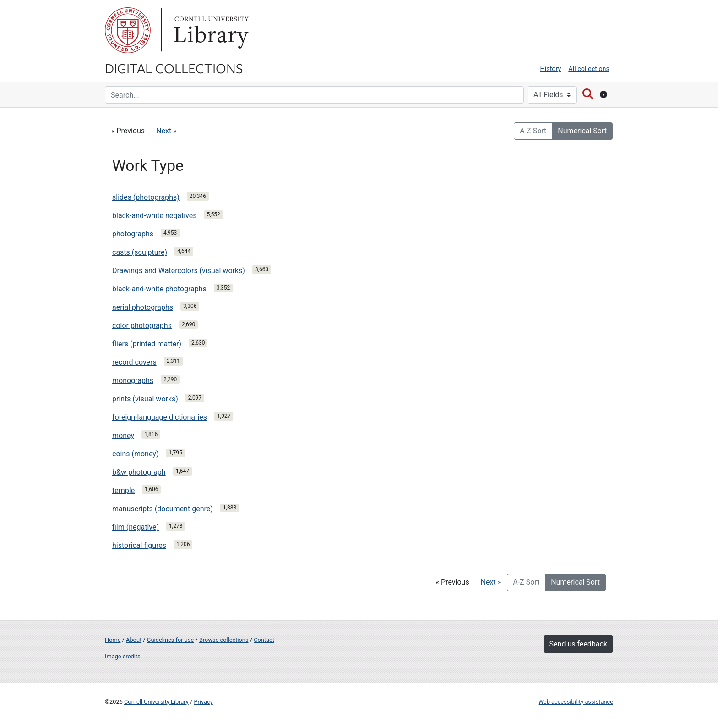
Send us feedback (578, 644)
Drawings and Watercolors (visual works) (179, 271)
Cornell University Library (156, 702)
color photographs (142, 326)
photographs (133, 234)
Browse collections (224, 640)
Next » (166, 131)
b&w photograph (139, 472)
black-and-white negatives (154, 216)
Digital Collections (174, 68)
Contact (264, 640)
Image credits (123, 656)
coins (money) (135, 454)
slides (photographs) (146, 197)
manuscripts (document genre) (163, 509)
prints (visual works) (145, 399)
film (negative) (136, 527)
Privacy (203, 702)
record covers (134, 362)
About (134, 640)
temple (123, 490)
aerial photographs (143, 307)
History (551, 69)
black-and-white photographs (159, 289)
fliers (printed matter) (147, 344)
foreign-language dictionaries (160, 417)
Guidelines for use (170, 640)
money (123, 435)
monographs (133, 380)
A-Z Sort (533, 131)
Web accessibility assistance (576, 702)
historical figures (139, 545)
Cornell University (128, 30)
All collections (589, 69)
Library (210, 30)
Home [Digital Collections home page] (113, 640)
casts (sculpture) (140, 252)
